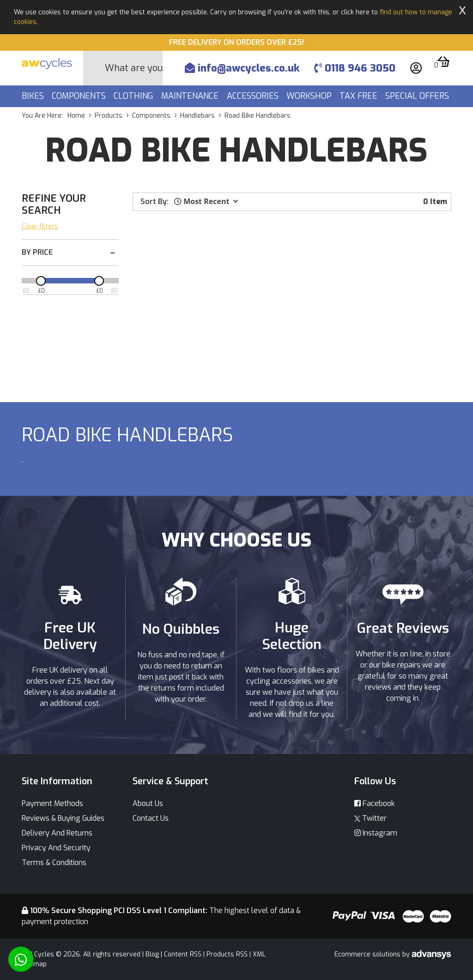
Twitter (370, 818)
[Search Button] (94, 68)
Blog (152, 954)
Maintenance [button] (191, 96)
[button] (206, 201)
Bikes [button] (34, 96)
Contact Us (151, 818)
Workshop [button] (310, 96)
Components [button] (80, 96)
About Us (148, 803)
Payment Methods (52, 803)
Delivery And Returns (57, 833)
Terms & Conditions (54, 863)
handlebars (197, 116)
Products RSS (227, 954)
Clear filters (40, 226)
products (109, 116)
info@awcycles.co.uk (242, 68)
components (151, 116)
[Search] (134, 68)
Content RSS (183, 954)
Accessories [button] (254, 96)
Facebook (375, 803)
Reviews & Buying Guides (63, 818)
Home (76, 116)
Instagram (376, 833)
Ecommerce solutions (368, 954)
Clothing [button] (135, 96)
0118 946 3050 (355, 68)
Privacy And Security (56, 848)
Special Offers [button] (418, 96)
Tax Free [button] (360, 96)
